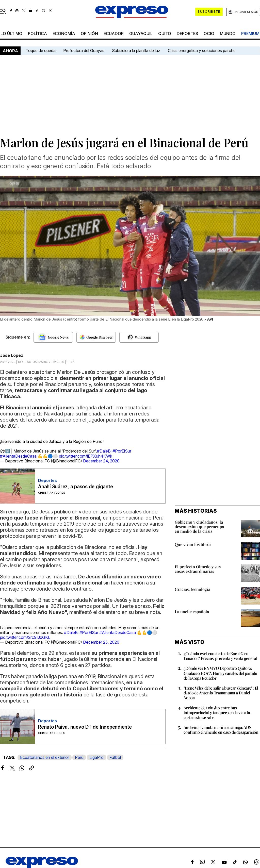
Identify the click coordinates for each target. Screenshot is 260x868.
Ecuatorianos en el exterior (45, 757)
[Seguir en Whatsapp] (139, 337)
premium (250, 34)
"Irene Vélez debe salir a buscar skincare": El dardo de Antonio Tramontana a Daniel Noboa (221, 693)
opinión (89, 34)
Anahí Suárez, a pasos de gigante (75, 487)
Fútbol (115, 757)
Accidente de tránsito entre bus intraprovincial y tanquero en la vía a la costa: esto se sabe (217, 713)
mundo (228, 34)
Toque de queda (41, 51)
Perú (79, 757)
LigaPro (96, 757)
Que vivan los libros (193, 544)
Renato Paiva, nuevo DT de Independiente (85, 727)
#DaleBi (104, 451)
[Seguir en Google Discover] (96, 337)
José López (12, 355)
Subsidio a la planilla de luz (136, 51)
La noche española (192, 612)
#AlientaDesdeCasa (18, 456)
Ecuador (114, 34)
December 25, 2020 (101, 642)
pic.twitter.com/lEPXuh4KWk (86, 456)
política (37, 34)
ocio (209, 34)
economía (64, 34)
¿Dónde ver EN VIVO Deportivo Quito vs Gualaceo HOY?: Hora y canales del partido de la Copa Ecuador (220, 673)
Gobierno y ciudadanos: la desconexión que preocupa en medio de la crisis (199, 527)
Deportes (187, 34)
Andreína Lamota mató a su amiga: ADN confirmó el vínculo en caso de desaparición (221, 730)
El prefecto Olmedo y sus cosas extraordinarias (198, 569)
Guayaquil (141, 34)
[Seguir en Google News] (53, 337)
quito (165, 34)
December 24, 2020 (101, 461)
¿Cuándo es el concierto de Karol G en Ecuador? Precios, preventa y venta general (220, 656)
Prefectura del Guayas (84, 51)
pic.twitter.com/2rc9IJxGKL (25, 637)
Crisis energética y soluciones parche (202, 51)
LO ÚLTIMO (11, 34)
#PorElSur (122, 451)
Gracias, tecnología (192, 589)
